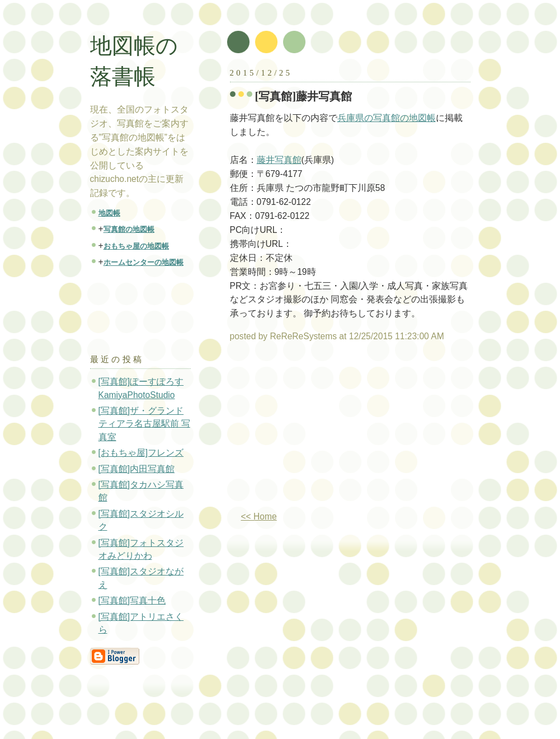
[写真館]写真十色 (132, 600)
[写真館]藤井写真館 (304, 96)
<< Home (259, 516)
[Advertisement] (324, 431)
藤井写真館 (279, 160)
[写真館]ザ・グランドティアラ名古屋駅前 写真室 (144, 424)
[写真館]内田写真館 (137, 469)
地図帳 (109, 213)
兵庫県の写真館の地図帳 (387, 118)
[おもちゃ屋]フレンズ (141, 453)
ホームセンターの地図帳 (143, 262)
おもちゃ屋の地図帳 (136, 246)
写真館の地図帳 (129, 229)
